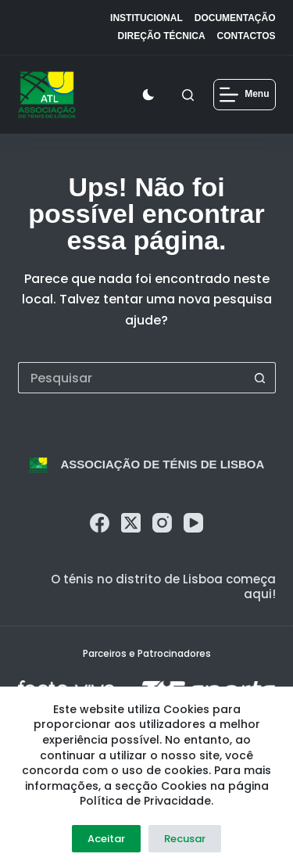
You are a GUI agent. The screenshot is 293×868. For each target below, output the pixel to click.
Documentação (235, 18)
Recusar (185, 839)
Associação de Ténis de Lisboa (162, 464)
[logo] (47, 95)
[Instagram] (162, 523)
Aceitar (106, 839)
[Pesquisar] (188, 95)
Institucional (146, 18)
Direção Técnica (162, 36)
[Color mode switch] (152, 95)
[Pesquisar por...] (131, 378)
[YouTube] (193, 523)
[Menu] (244, 95)
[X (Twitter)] (131, 523)
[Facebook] (100, 523)
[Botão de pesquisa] (260, 378)
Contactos (247, 36)
